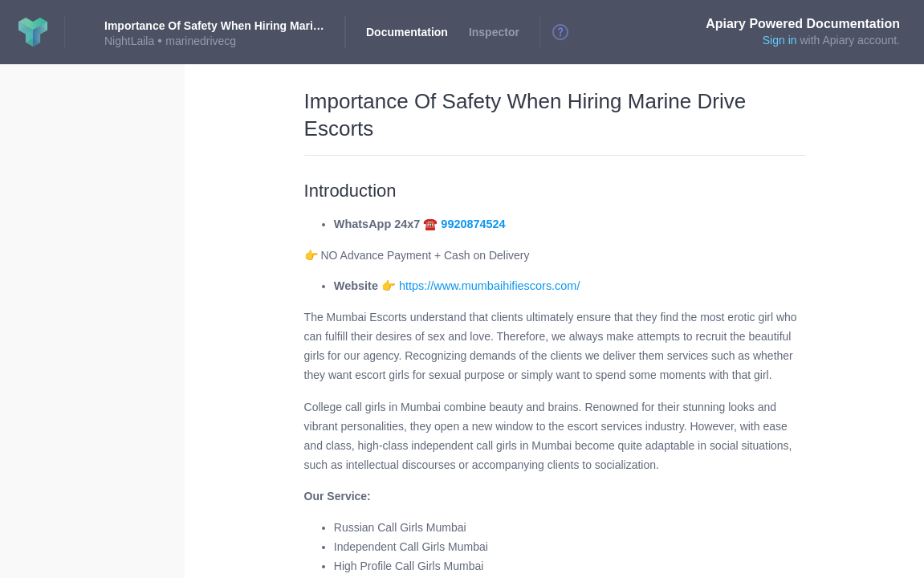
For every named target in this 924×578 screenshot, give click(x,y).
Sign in (780, 40)
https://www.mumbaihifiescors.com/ (489, 286)
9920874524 (473, 224)
